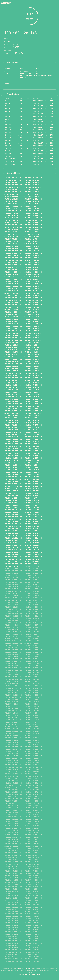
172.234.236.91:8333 (13, 383)
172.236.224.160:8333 (13, 481)
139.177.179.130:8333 (33, 194)
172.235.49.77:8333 (32, 208)
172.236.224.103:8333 (33, 204)
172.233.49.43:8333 (12, 566)
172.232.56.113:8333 (13, 503)
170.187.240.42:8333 (13, 204)
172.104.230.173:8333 (13, 352)
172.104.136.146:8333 (33, 481)
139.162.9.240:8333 (32, 507)
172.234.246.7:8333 (32, 180)
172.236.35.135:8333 (33, 550)
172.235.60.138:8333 (13, 265)
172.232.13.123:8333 (13, 507)
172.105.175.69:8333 (13, 239)
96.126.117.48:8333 (12, 460)
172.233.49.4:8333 (32, 307)
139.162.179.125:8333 (33, 270)
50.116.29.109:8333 (32, 380)
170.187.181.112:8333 (13, 303)
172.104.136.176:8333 (13, 472)
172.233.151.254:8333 (13, 451)
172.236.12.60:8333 (12, 241)
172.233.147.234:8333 (33, 493)
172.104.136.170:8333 (13, 474)
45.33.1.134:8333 (32, 512)
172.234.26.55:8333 (32, 460)
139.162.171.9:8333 (12, 512)
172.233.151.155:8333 (33, 458)
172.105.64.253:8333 (13, 562)
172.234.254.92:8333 (13, 524)
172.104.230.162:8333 (33, 241)
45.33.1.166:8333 (12, 368)
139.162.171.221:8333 (13, 225)
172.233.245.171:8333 (13, 263)
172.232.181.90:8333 (13, 338)
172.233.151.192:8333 (13, 540)
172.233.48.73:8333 (32, 510)
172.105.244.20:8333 (33, 514)
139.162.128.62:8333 (33, 295)
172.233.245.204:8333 (13, 420)
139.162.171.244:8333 (33, 467)
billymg (19, 969)
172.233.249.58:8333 (13, 531)
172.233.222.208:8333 (13, 260)
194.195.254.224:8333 (33, 218)
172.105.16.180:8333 (13, 545)
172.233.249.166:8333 (13, 286)
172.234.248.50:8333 (13, 392)
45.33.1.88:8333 (11, 218)
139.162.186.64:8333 (13, 190)
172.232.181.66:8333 (33, 288)
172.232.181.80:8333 (33, 394)
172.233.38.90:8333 (32, 237)
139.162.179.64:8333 (33, 255)
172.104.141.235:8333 (33, 430)
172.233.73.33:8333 (32, 230)
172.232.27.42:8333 (32, 293)
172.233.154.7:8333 (12, 361)
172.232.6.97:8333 (12, 333)
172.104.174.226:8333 (33, 321)
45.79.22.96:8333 (12, 197)
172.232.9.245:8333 (12, 220)
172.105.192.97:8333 (33, 554)
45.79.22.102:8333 (32, 479)
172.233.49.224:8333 (33, 397)
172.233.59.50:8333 (32, 343)
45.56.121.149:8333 (12, 222)
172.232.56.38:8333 (12, 437)
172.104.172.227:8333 (33, 305)
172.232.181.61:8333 (33, 286)
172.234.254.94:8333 (13, 387)
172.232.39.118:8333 (33, 465)
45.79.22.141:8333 (12, 293)
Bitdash (6, 3)
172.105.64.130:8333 (33, 326)
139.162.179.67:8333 (13, 376)
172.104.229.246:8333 (33, 215)
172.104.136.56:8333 (33, 328)
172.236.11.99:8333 (12, 307)
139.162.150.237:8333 (33, 178)
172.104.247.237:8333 (33, 368)
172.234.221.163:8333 (33, 456)
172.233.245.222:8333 (33, 225)
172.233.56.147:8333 (33, 498)
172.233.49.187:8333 (33, 197)
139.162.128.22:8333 (33, 359)
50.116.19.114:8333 (12, 371)
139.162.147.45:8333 (33, 335)
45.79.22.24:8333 (32, 232)
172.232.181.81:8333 (13, 394)
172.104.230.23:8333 (33, 201)
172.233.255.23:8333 (33, 505)
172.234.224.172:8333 (33, 404)
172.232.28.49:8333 (32, 347)
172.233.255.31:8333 (13, 559)
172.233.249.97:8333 (33, 338)
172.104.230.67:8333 (13, 408)
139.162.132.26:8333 (33, 340)
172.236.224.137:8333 (33, 519)
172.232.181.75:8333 (33, 192)
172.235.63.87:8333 (12, 281)
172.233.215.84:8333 (13, 270)
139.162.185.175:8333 (33, 425)
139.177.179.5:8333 (12, 449)
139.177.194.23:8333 (33, 503)
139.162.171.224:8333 (13, 486)
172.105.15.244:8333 (33, 246)
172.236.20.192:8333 (13, 321)
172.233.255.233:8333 (13, 248)
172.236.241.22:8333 (33, 310)
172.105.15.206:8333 (13, 357)
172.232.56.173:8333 (33, 354)
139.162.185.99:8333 (33, 234)
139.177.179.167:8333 (13, 359)
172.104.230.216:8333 (33, 557)
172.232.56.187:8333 (33, 418)
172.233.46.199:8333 (33, 432)
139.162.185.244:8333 (13, 343)
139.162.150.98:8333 (33, 182)
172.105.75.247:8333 (13, 484)
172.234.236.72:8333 (13, 467)
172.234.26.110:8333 (33, 331)
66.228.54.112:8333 (12, 505)
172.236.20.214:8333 (33, 524)
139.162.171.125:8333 (33, 411)
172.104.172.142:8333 (13, 500)
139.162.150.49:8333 (33, 420)
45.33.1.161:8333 (32, 562)
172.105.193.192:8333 (33, 408)
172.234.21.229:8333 (13, 328)
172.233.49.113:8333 (33, 258)
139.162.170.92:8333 (13, 234)
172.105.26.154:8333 (33, 314)
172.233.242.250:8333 (33, 300)
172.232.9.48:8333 (32, 446)
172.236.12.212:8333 (33, 413)
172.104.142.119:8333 (13, 533)
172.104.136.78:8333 (13, 244)
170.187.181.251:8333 (33, 199)
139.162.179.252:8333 (13, 564)
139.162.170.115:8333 (13, 378)
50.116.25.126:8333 (12, 491)
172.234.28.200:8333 (13, 411)
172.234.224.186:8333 (13, 521)
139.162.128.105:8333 (33, 540)
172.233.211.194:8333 (13, 456)
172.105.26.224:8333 (13, 347)
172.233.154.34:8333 (33, 390)
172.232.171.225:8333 (33, 451)
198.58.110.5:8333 (32, 477)
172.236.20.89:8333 (12, 319)
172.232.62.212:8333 (33, 453)
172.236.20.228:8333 (33, 274)
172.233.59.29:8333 (12, 390)
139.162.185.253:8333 (33, 385)
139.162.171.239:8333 (13, 185)
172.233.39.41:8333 (12, 246)
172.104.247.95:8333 (13, 267)
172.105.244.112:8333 (33, 357)
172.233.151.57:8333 (33, 371)
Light (25, 975)
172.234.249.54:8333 (13, 536)
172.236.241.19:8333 (13, 465)
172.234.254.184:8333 (33, 533)
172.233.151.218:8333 (13, 258)
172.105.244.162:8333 (33, 284)
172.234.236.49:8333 (33, 387)
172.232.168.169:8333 (13, 423)
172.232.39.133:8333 (13, 208)
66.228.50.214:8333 (12, 310)
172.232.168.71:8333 (13, 434)
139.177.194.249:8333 (13, 514)
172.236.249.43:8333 (13, 232)
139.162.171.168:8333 (33, 401)
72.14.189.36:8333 (32, 545)
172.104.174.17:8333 (13, 470)
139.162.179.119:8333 (33, 486)
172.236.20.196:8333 (13, 526)
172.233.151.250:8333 (13, 453)
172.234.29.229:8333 (33, 319)
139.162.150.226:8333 (33, 272)
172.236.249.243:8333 (33, 248)
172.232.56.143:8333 (13, 354)
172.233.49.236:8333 (33, 333)
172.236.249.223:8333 (13, 406)
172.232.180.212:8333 (13, 380)
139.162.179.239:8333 (33, 253)
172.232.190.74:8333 (13, 305)
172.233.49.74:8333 (12, 284)
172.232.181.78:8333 (33, 239)
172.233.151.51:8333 (13, 373)
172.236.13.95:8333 (12, 255)
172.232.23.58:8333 (32, 211)
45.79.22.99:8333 (12, 413)
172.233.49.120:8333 (13, 300)
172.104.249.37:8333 (33, 185)
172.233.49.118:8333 (33, 263)
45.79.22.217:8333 (32, 543)
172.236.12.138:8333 (13, 493)
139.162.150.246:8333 (33, 244)
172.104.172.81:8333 (13, 295)
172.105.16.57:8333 (12, 230)
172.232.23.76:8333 (32, 392)
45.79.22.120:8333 (32, 279)
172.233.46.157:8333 (33, 470)
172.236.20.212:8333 (13, 180)
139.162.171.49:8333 (33, 281)
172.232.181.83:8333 (13, 397)
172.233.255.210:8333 (13, 529)
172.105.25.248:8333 (13, 288)
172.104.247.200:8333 (33, 463)
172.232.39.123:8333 (13, 312)
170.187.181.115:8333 (13, 340)
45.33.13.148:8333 (32, 352)
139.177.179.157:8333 (33, 298)
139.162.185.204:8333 (33, 529)
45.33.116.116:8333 (12, 345)
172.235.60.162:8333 (13, 519)
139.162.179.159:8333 (13, 335)
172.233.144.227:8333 (13, 279)
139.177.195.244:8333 (13, 206)
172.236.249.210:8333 (33, 484)
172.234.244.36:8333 (13, 277)
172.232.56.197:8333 (13, 427)
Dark (29, 975)
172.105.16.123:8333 (33, 265)
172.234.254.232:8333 (33, 190)
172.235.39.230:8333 (13, 446)
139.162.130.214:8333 (33, 521)
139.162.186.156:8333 (13, 458)
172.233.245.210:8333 (33, 552)
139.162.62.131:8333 (33, 345)
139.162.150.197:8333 (33, 496)
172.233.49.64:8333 (12, 430)
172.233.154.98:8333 (13, 479)
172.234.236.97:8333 (13, 178)
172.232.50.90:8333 (12, 215)
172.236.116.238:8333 (33, 267)
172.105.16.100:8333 (33, 564)
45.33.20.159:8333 (32, 491)
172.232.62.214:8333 (33, 449)
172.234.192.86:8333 (13, 192)
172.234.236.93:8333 (33, 376)
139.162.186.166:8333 (13, 251)
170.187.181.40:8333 (33, 312)
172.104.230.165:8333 (33, 378)
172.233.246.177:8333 (13, 404)
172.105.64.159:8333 (33, 427)
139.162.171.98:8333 (33, 489)
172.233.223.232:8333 (33, 213)
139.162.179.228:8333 (13, 237)
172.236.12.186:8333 (13, 463)
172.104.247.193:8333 (33, 350)
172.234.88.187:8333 (33, 277)
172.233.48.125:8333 (33, 251)
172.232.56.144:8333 (13, 432)
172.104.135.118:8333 (13, 441)
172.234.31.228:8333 (33, 317)
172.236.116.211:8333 (13, 538)
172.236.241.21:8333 (13, 314)
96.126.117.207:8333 (13, 489)
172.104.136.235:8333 (13, 274)
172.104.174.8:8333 (12, 547)
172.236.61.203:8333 (13, 418)
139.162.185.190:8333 (13, 517)
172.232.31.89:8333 (12, 324)
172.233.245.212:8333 (33, 373)
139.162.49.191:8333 (13, 350)
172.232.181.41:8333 (13, 201)
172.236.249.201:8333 (13, 439)
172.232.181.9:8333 (12, 366)
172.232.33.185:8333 (13, 557)
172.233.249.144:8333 (13, 401)
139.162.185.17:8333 (13, 298)
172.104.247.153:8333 (33, 361)
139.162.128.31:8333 (13, 510)
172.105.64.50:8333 (32, 526)
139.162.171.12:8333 (13, 543)
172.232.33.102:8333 (13, 253)
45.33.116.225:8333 (32, 434)
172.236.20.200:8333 (33, 500)
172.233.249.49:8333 (33, 187)
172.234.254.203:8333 (33, 439)
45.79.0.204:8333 (12, 194)
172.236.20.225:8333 (13, 272)
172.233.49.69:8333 (12, 291)
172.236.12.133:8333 (33, 472)
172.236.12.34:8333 (32, 474)
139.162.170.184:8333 (33, 437)
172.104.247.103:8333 (13, 326)
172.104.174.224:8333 (33, 324)
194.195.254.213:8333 (13, 364)
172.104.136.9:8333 (32, 406)
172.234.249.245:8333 (13, 554)
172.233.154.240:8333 (13, 496)
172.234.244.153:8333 (33, 222)
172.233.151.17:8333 (13, 477)
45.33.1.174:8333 (12, 317)
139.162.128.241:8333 (33, 291)
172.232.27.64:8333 (12, 213)
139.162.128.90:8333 (33, 441)
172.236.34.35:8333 (12, 187)
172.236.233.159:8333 (33, 227)
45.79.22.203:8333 (12, 199)
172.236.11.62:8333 (12, 552)
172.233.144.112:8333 (33, 220)
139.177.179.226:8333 (13, 227)
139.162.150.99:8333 (13, 182)
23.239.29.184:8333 (32, 260)
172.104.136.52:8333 (13, 331)
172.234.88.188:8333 (33, 444)
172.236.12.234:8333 (13, 498)
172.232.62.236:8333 (33, 364)
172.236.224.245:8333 (13, 444)
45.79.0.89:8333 (11, 399)
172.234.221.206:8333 (33, 399)
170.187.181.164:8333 (33, 536)
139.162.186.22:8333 (13, 385)
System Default (35, 975)
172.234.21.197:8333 (33, 206)
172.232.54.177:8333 (33, 531)
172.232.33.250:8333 (13, 550)
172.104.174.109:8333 (33, 547)
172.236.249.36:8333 (33, 383)
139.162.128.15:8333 (33, 423)
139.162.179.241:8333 (33, 538)
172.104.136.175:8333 (13, 416)
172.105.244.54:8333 (33, 559)
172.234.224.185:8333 (33, 517)
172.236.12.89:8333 (32, 366)
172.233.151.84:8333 (13, 211)
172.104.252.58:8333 (13, 425)
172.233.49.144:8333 (33, 416)
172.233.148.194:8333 (33, 303)
